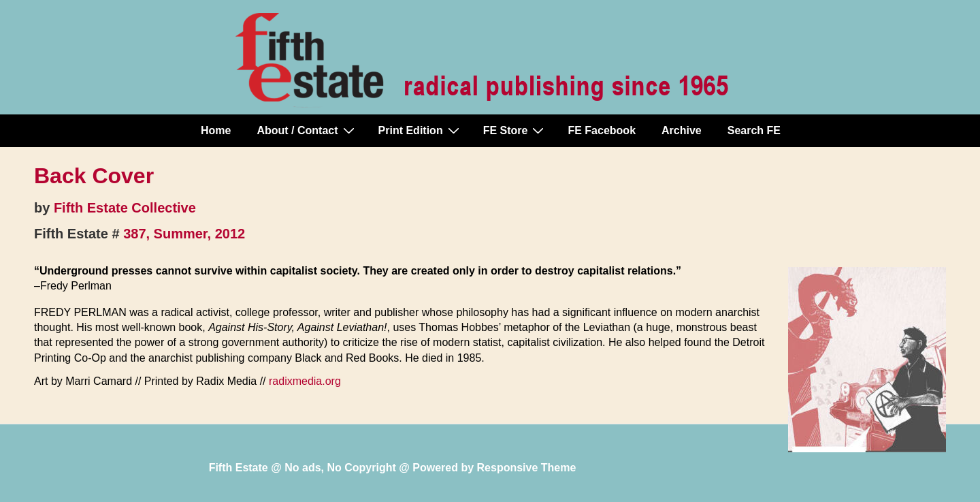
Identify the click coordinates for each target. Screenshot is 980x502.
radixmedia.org (305, 381)
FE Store (516, 130)
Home (216, 130)
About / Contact (307, 130)
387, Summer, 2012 (184, 234)
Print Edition (421, 130)
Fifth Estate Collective (125, 208)
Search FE (754, 130)
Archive (682, 130)
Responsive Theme (527, 468)
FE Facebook (602, 130)
